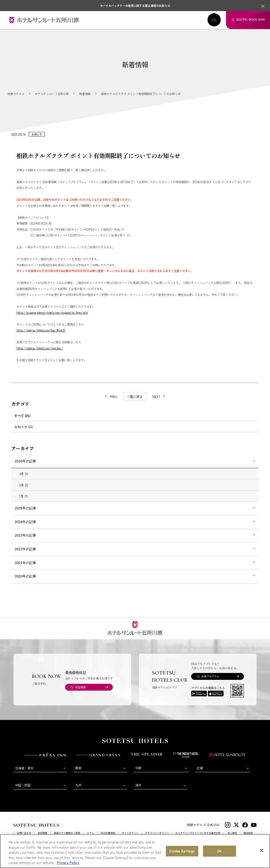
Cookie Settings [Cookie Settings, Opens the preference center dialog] (182, 851)
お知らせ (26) (24, 431)
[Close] (262, 851)
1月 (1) (24, 501)
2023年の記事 (25, 540)
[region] (135, 851)
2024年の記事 (25, 527)
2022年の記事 (25, 554)
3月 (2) (24, 490)
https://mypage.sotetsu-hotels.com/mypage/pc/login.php (52, 317)
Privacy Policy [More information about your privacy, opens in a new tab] (68, 863)
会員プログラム (210, 681)
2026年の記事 (25, 466)
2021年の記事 (25, 568)
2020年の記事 (25, 581)
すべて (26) (23, 420)
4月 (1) (24, 479)
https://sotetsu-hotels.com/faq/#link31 (41, 335)
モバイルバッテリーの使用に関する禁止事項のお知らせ (135, 6)
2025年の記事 (25, 513)
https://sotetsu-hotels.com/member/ (40, 353)
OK (219, 851)
